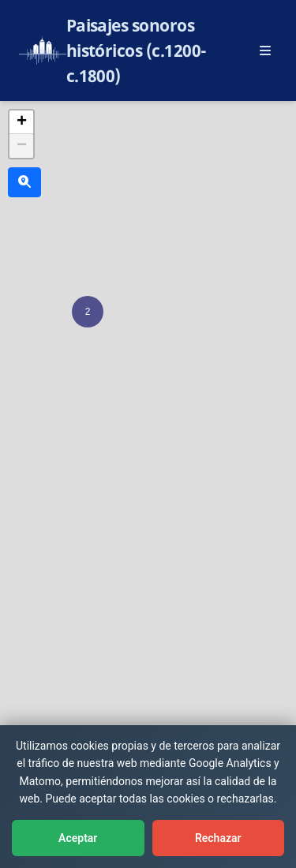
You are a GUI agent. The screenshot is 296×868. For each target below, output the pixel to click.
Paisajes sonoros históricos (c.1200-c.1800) (137, 51)
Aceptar (78, 838)
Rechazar (218, 838)
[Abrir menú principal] (265, 51)
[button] (88, 312)
